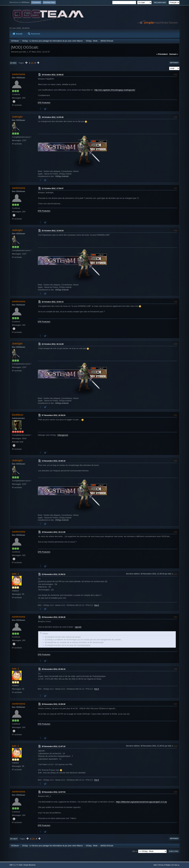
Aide (155, 865)
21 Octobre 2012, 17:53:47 (53, 188)
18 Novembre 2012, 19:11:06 (54, 532)
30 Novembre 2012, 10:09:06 (54, 704)
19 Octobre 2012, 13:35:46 (53, 117)
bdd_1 (15, 574)
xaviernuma (19, 74)
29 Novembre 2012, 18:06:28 (54, 617)
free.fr (97, 605)
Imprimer (174, 63)
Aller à (135, 851)
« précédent (162, 54)
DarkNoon (18, 415)
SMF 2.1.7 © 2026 (16, 865)
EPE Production (44, 103)
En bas (13, 63)
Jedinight (17, 117)
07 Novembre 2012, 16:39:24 (54, 415)
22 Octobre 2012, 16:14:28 (53, 344)
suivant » (174, 54)
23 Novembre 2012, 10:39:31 (54, 574)
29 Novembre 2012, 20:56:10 (54, 669)
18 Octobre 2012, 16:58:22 (53, 75)
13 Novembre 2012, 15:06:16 (54, 461)
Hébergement (63, 435)
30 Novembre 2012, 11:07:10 (54, 746)
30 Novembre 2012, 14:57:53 (54, 792)
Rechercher (34, 34)
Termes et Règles (164, 865)
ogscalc (78, 627)
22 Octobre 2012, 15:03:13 (53, 302)
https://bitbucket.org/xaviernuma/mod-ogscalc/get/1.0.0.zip (141, 802)
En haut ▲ (176, 865)
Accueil (17, 34)
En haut (14, 839)
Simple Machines (29, 865)
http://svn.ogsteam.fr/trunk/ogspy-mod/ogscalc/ (115, 90)
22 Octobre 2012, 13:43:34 (53, 231)
